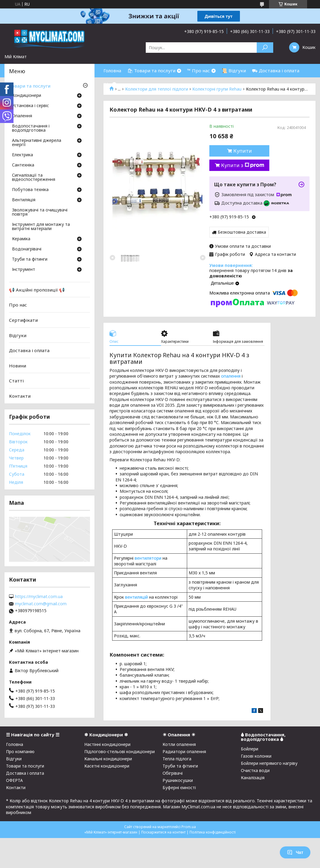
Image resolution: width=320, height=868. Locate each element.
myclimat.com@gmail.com (41, 604)
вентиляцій (136, 597)
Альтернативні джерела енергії (37, 143)
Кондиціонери (27, 96)
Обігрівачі (173, 773)
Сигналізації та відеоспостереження (34, 178)
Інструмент (24, 270)
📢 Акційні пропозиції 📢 (37, 290)
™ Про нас (199, 70)
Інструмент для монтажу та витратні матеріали (41, 227)
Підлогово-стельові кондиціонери (120, 751)
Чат (295, 852)
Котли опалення (179, 744)
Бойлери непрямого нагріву (269, 763)
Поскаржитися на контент (163, 832)
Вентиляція (24, 200)
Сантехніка (23, 165)
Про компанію (20, 751)
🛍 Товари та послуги (151, 70)
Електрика (22, 155)
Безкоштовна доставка (242, 232)
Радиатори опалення (184, 751)
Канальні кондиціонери (108, 759)
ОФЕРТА (14, 780)
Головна (112, 70)
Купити (243, 151)
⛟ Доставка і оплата (276, 70)
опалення (231, 376)
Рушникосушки (178, 780)
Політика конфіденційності (213, 832)
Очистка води (255, 770)
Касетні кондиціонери (107, 766)
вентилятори (148, 558)
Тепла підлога (177, 759)
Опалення (22, 116)
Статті (16, 381)
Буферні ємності (179, 787)
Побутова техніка (30, 190)
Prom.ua (189, 827)
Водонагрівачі (27, 249)
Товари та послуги (30, 86)
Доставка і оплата (29, 350)
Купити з (243, 165)
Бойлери (250, 749)
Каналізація (253, 778)
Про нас (18, 305)
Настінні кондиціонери (107, 744)
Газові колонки (256, 756)
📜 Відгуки (234, 70)
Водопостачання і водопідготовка (31, 128)
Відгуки (18, 335)
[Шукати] (265, 48)
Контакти (20, 396)
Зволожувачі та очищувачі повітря (40, 212)
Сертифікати (23, 320)
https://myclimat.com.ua (39, 597)
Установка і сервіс (30, 106)
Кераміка (21, 239)
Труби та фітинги (30, 259)
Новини (18, 366)
